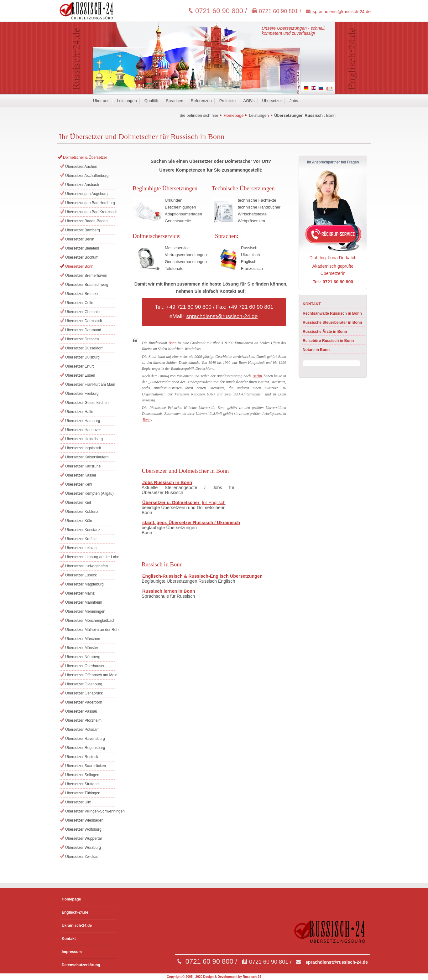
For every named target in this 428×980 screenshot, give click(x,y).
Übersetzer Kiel (78, 503)
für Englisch (214, 503)
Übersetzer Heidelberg (84, 439)
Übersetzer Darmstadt (84, 321)
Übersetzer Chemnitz (83, 312)
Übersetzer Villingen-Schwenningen (90, 811)
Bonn (331, 115)
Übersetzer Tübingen (83, 793)
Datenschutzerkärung (81, 965)
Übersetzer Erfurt (79, 366)
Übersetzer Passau (81, 711)
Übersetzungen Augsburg (86, 194)
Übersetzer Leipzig (81, 548)
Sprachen (174, 101)
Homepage (234, 115)
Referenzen (201, 101)
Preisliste (228, 101)
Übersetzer (272, 101)
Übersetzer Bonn (79, 266)
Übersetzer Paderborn (84, 702)
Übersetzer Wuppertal (84, 838)
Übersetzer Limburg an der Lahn (90, 557)
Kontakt (69, 939)
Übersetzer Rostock (82, 757)
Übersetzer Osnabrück (84, 693)
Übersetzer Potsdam (82, 730)
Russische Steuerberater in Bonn (332, 322)
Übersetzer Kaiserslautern (87, 457)
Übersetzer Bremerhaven (86, 276)
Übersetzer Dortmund (83, 330)
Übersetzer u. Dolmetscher (171, 503)
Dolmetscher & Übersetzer (85, 157)
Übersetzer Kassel (81, 475)
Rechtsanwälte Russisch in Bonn (332, 313)
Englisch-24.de (75, 912)
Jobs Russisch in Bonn (167, 482)
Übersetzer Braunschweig (87, 285)
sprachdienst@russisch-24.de (342, 12)
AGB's (249, 101)
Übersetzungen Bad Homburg (90, 203)
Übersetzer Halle (79, 412)
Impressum (72, 952)
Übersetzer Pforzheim (83, 720)
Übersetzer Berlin (80, 239)
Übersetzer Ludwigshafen (86, 566)
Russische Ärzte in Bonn (325, 332)
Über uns (101, 101)
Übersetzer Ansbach (82, 185)
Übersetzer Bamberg (83, 230)
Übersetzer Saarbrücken (86, 766)
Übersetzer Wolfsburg (83, 829)
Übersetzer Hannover (83, 430)
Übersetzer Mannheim (84, 602)
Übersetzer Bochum (82, 257)
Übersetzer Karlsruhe (83, 466)
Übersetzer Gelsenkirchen (87, 403)
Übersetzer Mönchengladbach (90, 621)
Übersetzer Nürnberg (83, 657)
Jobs (294, 101)
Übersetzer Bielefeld (82, 248)
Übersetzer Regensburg (85, 748)
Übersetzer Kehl (79, 484)
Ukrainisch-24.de (77, 926)
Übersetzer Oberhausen (85, 666)
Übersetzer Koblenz (82, 512)
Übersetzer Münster (82, 648)
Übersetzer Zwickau (82, 857)
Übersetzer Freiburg (82, 394)
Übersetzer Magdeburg (84, 584)
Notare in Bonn (316, 350)
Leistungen (127, 101)
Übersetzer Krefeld (81, 539)
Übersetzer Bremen (81, 294)
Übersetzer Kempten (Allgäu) (89, 493)
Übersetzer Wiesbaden (84, 820)
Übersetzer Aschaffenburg (87, 176)
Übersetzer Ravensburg (85, 739)
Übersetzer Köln (79, 521)
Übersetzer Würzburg (83, 848)
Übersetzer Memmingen (85, 611)
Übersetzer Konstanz (83, 530)
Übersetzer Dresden (82, 339)
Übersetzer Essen (80, 375)
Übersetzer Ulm (78, 802)
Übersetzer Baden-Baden (86, 221)
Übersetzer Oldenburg (84, 684)
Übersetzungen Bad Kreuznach (90, 212)
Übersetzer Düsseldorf (84, 348)
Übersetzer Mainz (80, 593)
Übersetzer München (83, 639)
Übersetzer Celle (79, 303)
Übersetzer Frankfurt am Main (90, 384)
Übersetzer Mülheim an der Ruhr (90, 630)
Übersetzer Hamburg (83, 421)
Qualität (151, 101)
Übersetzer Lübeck (81, 575)
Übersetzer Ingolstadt (83, 448)
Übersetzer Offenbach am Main (90, 675)
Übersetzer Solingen (82, 775)
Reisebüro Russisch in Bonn (328, 341)
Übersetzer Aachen (81, 167)
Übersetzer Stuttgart (82, 784)
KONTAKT (312, 304)
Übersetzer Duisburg (82, 357)
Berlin (257, 376)
